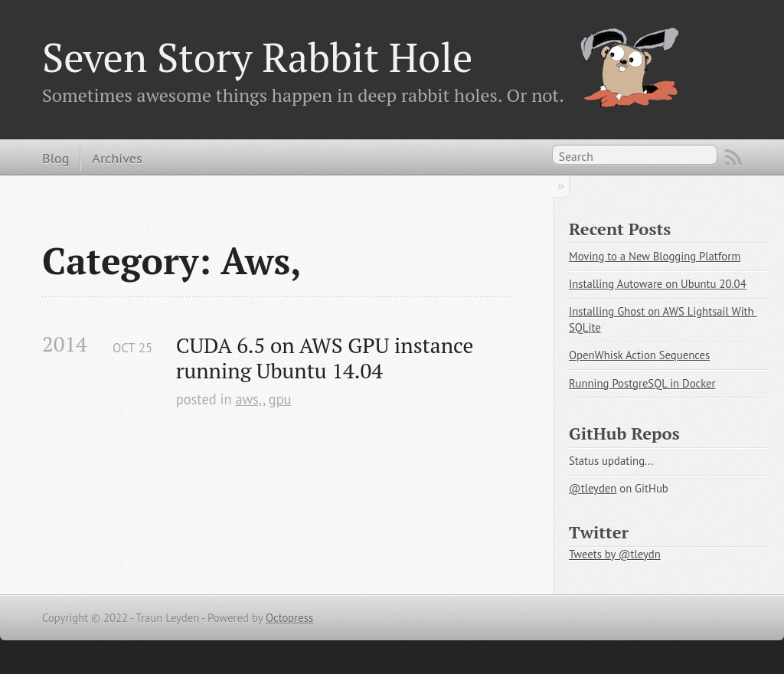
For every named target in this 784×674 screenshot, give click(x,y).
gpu (280, 399)
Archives (117, 158)
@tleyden (593, 488)
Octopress (289, 618)
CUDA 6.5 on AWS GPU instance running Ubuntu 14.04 (327, 358)
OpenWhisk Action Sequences (639, 355)
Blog (56, 158)
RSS (733, 158)
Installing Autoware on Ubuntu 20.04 (658, 284)
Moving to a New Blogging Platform (655, 256)
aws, (249, 399)
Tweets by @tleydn (615, 554)
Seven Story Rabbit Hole (257, 57)
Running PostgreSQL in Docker (642, 383)
